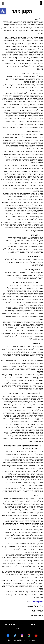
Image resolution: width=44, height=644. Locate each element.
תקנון (33, 624)
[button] (3, 11)
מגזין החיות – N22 (35, 602)
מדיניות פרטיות (11, 624)
